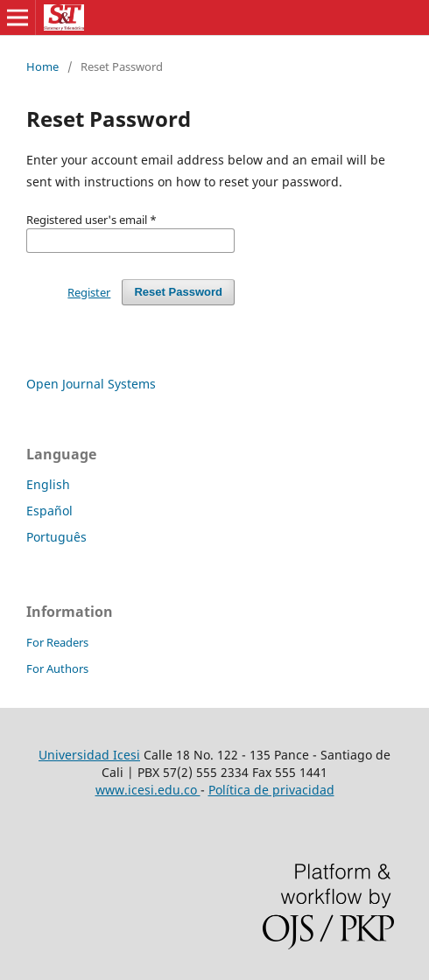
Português (56, 537)
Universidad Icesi (89, 755)
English (48, 484)
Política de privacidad (271, 790)
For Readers (57, 642)
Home (42, 66)
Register (89, 292)
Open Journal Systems (91, 384)
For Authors (57, 668)
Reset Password (178, 292)
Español (49, 511)
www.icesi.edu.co (148, 790)
